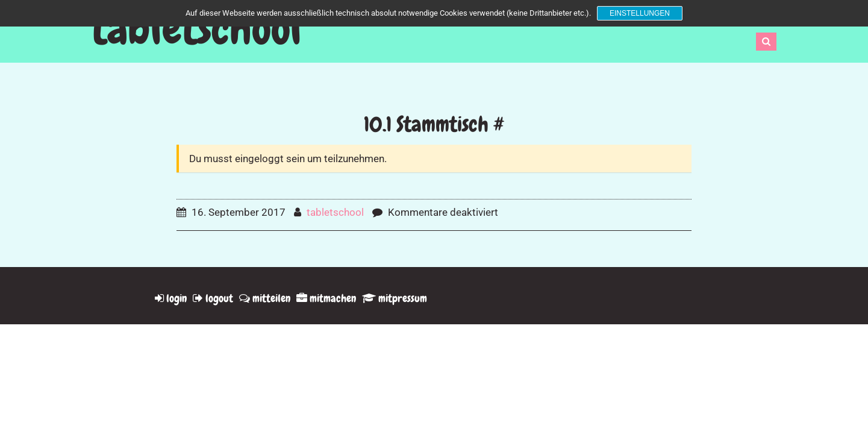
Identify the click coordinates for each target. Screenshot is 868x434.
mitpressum (395, 298)
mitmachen (326, 298)
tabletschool (196, 29)
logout (213, 298)
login (171, 298)
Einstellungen (640, 13)
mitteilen (265, 298)
